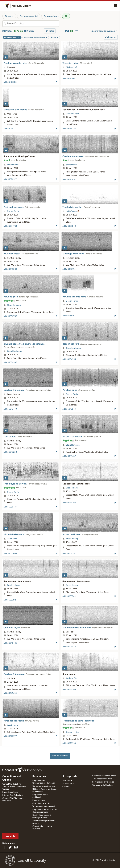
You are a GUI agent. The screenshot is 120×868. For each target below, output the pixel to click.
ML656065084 (10, 553)
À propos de (70, 776)
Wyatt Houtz (13, 725)
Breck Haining (72, 488)
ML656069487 (69, 456)
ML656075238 (10, 452)
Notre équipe (68, 784)
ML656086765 (10, 316)
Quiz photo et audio (41, 803)
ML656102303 (10, 82)
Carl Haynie (12, 539)
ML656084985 (10, 362)
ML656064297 (69, 553)
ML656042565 (69, 690)
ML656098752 (69, 129)
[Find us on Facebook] (4, 847)
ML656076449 (10, 409)
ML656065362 (69, 503)
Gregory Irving (73, 732)
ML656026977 (10, 736)
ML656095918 (69, 180)
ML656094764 (10, 226)
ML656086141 (69, 316)
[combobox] (33, 24)
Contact (66, 787)
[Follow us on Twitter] (10, 847)
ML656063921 (10, 600)
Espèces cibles (39, 800)
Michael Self (71, 67)
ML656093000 (10, 269)
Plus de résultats (60, 756)
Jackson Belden (73, 114)
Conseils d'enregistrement (44, 786)
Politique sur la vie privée (103, 782)
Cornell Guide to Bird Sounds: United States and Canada (14, 786)
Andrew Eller (72, 678)
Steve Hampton (14, 305)
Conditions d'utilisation (102, 785)
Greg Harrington (15, 351)
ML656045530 (69, 647)
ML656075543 (69, 409)
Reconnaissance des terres (104, 776)
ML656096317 (10, 179)
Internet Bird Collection (13, 795)
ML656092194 (69, 269)
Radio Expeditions (10, 792)
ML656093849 (69, 226)
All (66, 16)
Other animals (51, 16)
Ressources (39, 776)
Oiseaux (9, 16)
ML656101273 (69, 79)
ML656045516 (10, 693)
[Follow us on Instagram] (16, 847)
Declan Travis (13, 211)
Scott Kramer (13, 165)
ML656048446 (10, 643)
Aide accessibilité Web (102, 779)
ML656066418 (10, 507)
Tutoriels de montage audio (44, 806)
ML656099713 (10, 129)
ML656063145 (69, 596)
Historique (67, 780)
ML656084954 (69, 359)
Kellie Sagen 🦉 (73, 211)
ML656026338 (69, 743)
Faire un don (10, 836)
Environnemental (29, 16)
